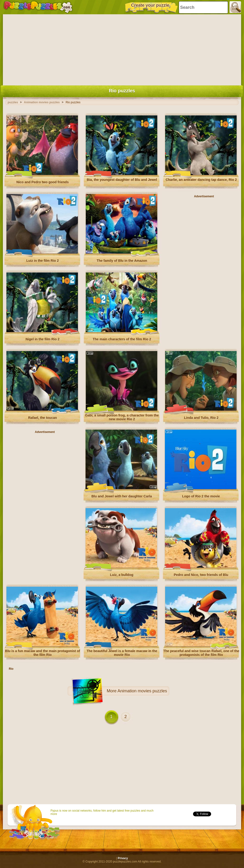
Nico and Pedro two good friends (43, 182)
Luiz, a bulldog (122, 575)
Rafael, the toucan (43, 418)
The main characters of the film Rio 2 (122, 339)
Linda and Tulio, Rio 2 (201, 418)
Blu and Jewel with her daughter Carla (122, 496)
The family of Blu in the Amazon (122, 261)
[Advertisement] (122, 49)
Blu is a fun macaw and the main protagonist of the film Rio (42, 653)
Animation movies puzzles (142, 691)
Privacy (123, 858)
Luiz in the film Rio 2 (42, 261)
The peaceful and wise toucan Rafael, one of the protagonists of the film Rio (201, 653)
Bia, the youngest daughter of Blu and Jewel (122, 180)
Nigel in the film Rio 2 (42, 339)
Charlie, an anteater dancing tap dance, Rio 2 (201, 180)
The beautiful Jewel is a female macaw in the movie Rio (122, 653)
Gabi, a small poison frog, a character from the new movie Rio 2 (122, 417)
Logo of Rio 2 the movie (201, 496)
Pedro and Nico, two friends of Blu (201, 575)
